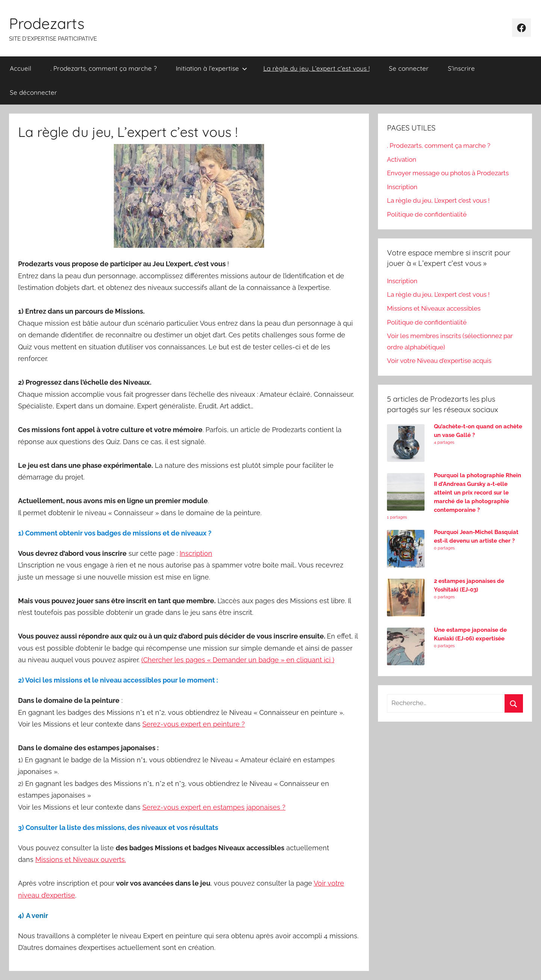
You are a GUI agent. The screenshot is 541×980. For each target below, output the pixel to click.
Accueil (20, 68)
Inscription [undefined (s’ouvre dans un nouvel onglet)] (196, 553)
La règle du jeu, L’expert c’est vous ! (317, 68)
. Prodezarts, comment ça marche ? (104, 68)
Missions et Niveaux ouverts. (81, 859)
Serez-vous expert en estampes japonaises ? (214, 807)
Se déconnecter (33, 92)
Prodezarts (47, 23)
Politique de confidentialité (427, 214)
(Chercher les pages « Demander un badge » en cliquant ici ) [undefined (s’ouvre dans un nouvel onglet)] (238, 660)
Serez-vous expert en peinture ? (194, 724)
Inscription (402, 187)
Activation (402, 159)
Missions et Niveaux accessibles (434, 308)
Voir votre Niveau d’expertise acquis (439, 361)
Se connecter (409, 68)
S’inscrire (461, 68)
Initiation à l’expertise (212, 68)
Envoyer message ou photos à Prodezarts (448, 173)
